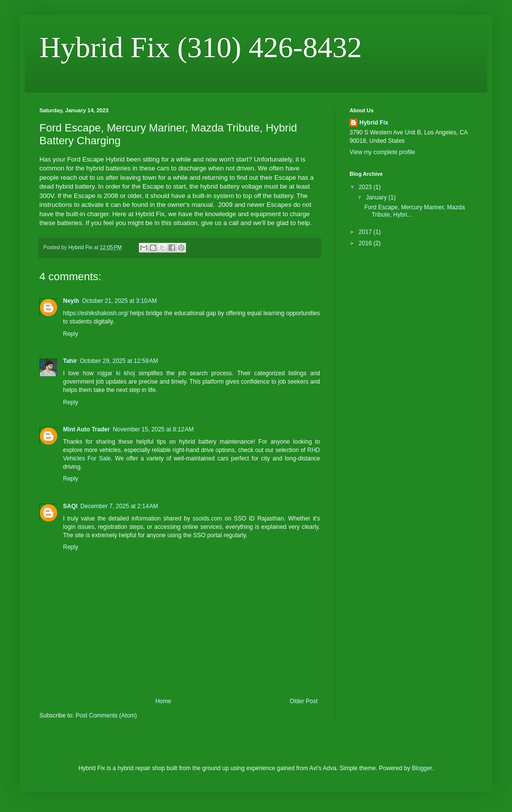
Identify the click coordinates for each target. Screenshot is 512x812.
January (377, 197)
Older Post (304, 701)
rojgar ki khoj (116, 373)
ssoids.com (207, 519)
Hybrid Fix (374, 123)
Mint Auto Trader (86, 429)
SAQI (70, 506)
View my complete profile (382, 152)
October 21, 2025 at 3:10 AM (120, 301)
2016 (366, 243)
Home (163, 701)
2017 (366, 232)
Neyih (71, 301)
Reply (71, 334)
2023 (366, 187)
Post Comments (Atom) (106, 715)
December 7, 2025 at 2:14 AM (119, 506)
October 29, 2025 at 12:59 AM (119, 361)
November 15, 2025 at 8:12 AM (153, 429)
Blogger (422, 768)
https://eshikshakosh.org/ (96, 313)
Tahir (70, 361)
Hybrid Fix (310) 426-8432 (201, 47)
